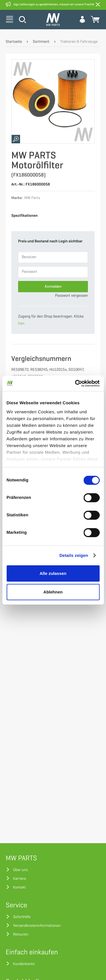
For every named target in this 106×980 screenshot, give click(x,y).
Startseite (14, 42)
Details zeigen (74, 556)
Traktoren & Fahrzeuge (79, 42)
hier (21, 324)
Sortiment (41, 42)
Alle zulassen (53, 573)
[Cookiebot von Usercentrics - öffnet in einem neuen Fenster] (75, 383)
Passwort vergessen (72, 296)
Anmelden (53, 286)
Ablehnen (53, 592)
